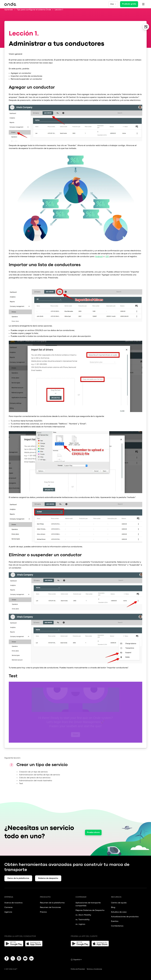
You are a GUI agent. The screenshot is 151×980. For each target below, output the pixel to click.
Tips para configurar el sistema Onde (34, 10)
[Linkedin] (31, 959)
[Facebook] (7, 959)
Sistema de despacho (48, 878)
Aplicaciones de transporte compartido (88, 904)
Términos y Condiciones (94, 969)
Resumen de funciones (50, 907)
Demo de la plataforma (18, 878)
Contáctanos (117, 926)
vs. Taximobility (83, 920)
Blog (113, 907)
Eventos (115, 921)
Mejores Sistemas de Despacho (90, 910)
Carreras (8, 907)
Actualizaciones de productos (125, 917)
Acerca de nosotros (13, 903)
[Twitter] (13, 959)
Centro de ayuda (119, 903)
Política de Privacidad (78, 969)
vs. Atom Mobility (83, 915)
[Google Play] (14, 944)
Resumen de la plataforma (52, 903)
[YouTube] (25, 959)
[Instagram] (19, 959)
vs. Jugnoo (80, 924)
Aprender (9, 10)
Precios (43, 912)
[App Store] (35, 944)
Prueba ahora (93, 832)
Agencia (8, 912)
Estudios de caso (119, 912)
